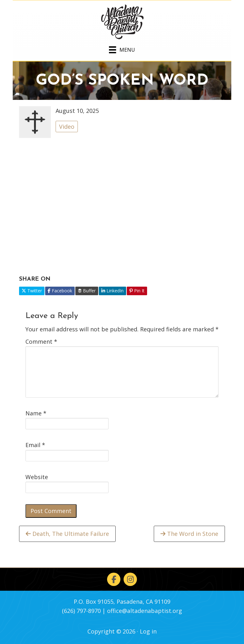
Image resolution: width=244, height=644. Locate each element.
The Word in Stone (189, 534)
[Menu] (122, 49)
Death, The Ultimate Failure (67, 534)
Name (36, 413)
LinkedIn (112, 291)
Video (67, 127)
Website (37, 477)
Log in (148, 631)
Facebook (60, 291)
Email (35, 445)
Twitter (32, 291)
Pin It (137, 291)
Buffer (87, 291)
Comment (41, 342)
